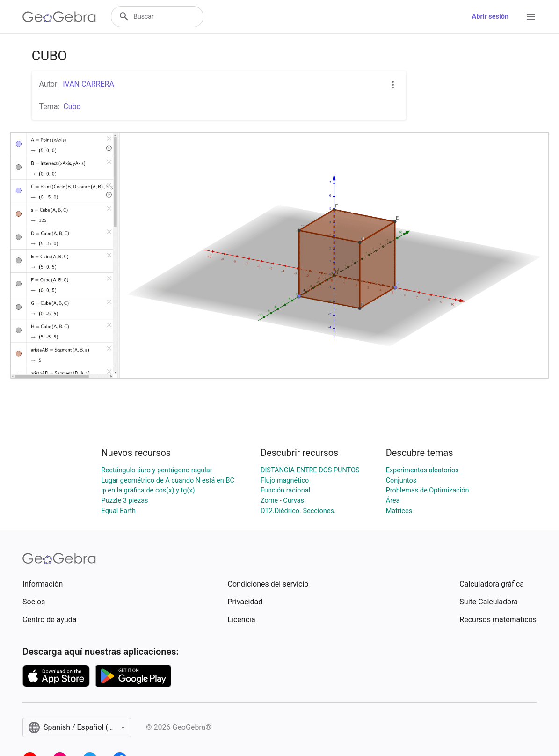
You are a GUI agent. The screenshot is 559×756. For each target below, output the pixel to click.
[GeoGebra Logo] (59, 17)
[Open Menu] (531, 17)
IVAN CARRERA (88, 84)
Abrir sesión (490, 17)
